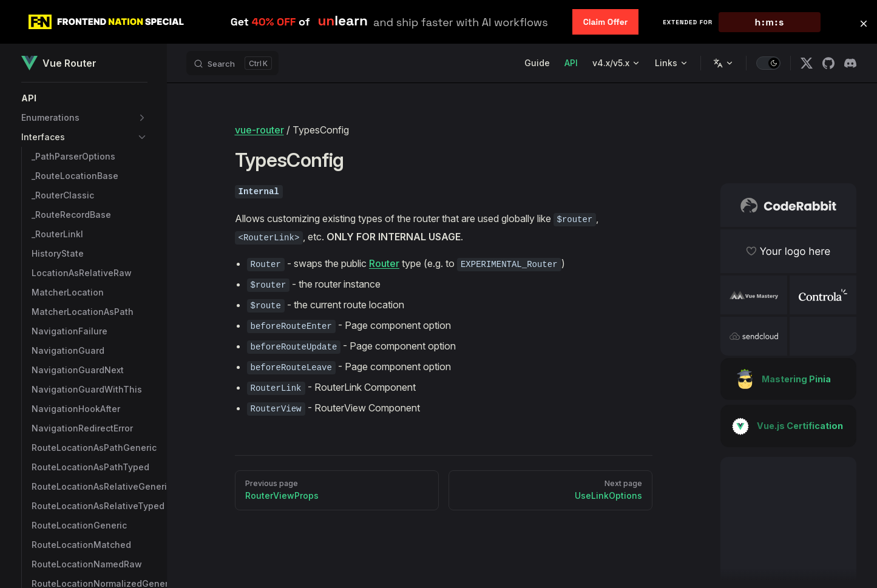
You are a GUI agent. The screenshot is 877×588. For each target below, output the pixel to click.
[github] (828, 63)
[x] (807, 63)
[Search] (232, 63)
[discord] (850, 63)
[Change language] (723, 63)
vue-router (259, 130)
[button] (84, 98)
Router (384, 263)
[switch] (768, 63)
